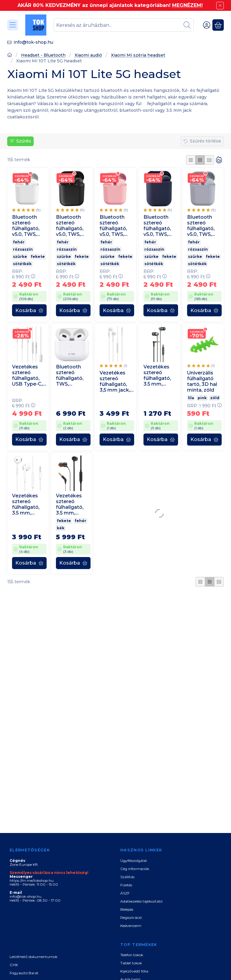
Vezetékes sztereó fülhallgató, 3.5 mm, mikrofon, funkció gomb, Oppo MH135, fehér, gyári (28, 504)
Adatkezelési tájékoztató (141, 901)
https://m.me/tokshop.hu (32, 880)
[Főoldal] (10, 56)
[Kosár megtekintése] (218, 25)
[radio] (191, 160)
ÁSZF (125, 893)
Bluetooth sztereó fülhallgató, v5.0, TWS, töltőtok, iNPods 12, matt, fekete (71, 225)
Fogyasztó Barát (24, 973)
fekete (38, 257)
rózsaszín (23, 249)
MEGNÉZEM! (187, 5)
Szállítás (127, 877)
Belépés (127, 909)
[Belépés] (207, 25)
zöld (215, 398)
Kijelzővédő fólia (134, 971)
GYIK (14, 965)
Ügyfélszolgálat (134, 861)
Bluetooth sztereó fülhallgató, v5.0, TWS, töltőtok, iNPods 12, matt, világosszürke (204, 225)
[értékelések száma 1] (113, 366)
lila (191, 398)
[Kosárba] (29, 310)
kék (61, 528)
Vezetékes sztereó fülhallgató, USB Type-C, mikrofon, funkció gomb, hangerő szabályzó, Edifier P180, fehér (27, 375)
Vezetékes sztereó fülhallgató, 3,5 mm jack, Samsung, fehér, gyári (115, 382)
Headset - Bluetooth (43, 55)
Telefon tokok (132, 955)
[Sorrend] (219, 160)
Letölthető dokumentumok (34, 957)
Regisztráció (131, 917)
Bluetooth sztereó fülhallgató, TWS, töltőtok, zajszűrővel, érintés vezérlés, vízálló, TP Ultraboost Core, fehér (70, 375)
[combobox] (124, 25)
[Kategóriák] (13, 25)
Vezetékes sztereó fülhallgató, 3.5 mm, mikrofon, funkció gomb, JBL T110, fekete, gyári (71, 504)
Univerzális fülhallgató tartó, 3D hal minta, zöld (202, 382)
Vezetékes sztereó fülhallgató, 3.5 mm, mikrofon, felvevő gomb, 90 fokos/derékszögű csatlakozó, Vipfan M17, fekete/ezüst (160, 375)
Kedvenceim (131, 926)
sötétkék (22, 264)
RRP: (24, 274)
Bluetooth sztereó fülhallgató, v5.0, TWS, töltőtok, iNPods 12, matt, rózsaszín (113, 225)
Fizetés (126, 885)
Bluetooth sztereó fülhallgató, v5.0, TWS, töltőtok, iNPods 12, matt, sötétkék (157, 225)
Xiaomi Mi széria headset (138, 55)
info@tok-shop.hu (33, 42)
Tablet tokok (131, 963)
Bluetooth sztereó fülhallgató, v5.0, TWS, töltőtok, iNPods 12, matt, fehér (26, 225)
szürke (20, 257)
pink (202, 398)
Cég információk (135, 869)
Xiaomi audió (88, 55)
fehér (19, 242)
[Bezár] (220, 6)
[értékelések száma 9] (26, 210)
